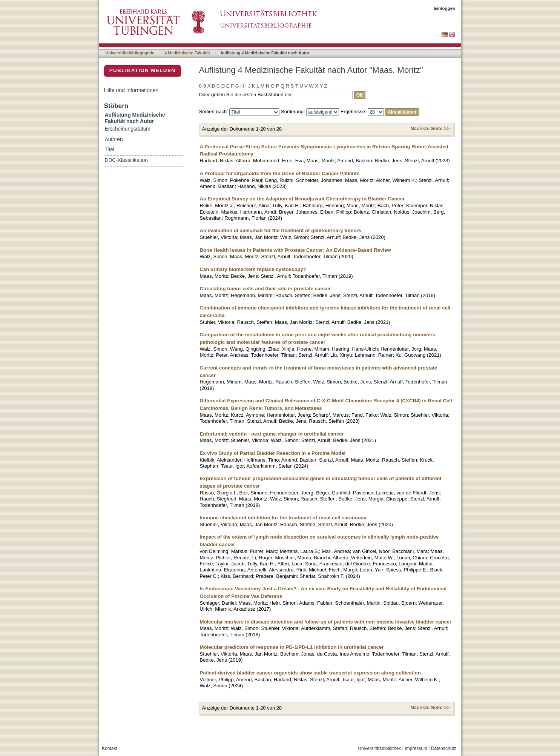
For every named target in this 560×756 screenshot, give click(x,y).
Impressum (416, 748)
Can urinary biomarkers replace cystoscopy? (253, 269)
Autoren (114, 139)
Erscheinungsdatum (128, 129)
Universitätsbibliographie (130, 53)
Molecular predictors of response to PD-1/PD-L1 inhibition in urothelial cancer (292, 647)
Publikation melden (143, 70)
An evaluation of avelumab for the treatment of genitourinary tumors (281, 230)
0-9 (203, 86)
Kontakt (110, 748)
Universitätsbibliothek (379, 748)
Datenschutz (444, 748)
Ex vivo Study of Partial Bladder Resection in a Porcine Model (273, 453)
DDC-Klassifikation (126, 160)
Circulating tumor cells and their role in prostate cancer (265, 289)
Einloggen (445, 8)
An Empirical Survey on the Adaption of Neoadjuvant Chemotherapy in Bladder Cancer (302, 199)
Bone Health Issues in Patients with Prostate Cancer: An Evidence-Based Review (295, 250)
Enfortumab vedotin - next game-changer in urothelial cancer (272, 434)
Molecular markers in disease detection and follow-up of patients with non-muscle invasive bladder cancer (326, 622)
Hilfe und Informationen (131, 90)
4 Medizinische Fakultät (187, 53)
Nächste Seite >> (430, 129)
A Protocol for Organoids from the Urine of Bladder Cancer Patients (280, 173)
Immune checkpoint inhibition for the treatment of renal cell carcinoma (283, 518)
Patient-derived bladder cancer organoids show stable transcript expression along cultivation (310, 673)
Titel (110, 150)
